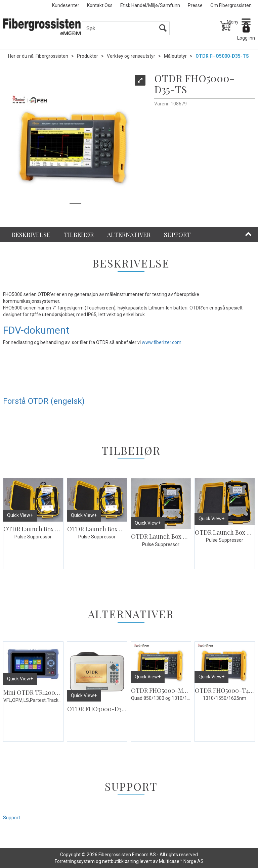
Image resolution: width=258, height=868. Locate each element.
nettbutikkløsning (120, 861)
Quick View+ (20, 515)
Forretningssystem (75, 861)
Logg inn (246, 38)
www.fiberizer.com (162, 342)
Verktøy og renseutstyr (131, 56)
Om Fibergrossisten (231, 5)
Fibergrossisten (52, 56)
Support (12, 818)
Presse (195, 5)
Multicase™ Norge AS (181, 861)
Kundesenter (66, 5)
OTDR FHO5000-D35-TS (222, 56)
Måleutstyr (175, 56)
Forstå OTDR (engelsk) (44, 401)
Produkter (88, 56)
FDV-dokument (36, 330)
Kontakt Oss (100, 5)
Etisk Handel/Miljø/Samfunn (150, 5)
